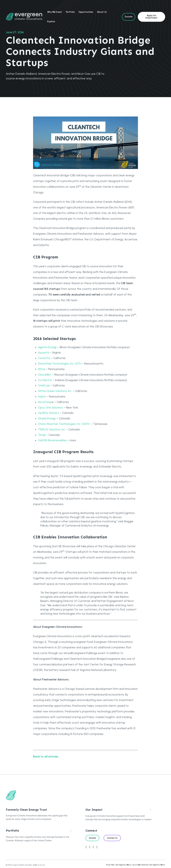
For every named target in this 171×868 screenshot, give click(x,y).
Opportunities (86, 12)
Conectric (44, 358)
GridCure (44, 385)
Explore (51, 21)
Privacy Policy (110, 865)
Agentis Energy (47, 347)
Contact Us (112, 838)
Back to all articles (46, 756)
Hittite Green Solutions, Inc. (55, 391)
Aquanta (44, 353)
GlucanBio (45, 375)
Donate (129, 17)
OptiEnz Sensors (49, 413)
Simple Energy (47, 418)
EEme (42, 369)
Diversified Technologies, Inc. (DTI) (59, 364)
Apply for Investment (151, 17)
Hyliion (42, 396)
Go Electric (45, 380)
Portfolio (70, 12)
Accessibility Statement (141, 865)
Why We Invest (55, 12)
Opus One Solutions (51, 408)
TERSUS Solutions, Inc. (52, 429)
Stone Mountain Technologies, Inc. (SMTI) (64, 424)
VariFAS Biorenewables (52, 440)
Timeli (42, 435)
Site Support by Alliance (124, 865)
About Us (102, 12)
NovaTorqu (45, 402)
